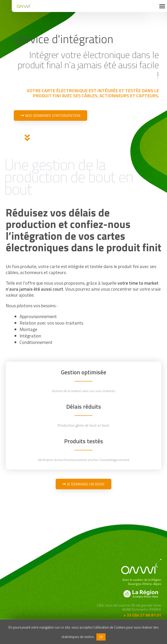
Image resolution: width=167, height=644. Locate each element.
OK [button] (101, 637)
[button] (162, 6)
